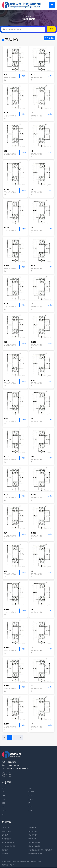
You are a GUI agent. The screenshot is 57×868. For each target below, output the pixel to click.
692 (6, 151)
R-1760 (33, 533)
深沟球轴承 (32, 828)
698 (32, 609)
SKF (4, 789)
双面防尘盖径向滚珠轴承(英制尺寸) (40, 850)
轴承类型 (7, 822)
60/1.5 (33, 189)
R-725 (6, 304)
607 (32, 686)
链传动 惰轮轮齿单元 (35, 854)
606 (32, 724)
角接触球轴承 (7, 839)
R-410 (33, 75)
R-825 (6, 113)
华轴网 (12, 865)
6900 (32, 457)
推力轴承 (5, 850)
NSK (4, 796)
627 (6, 533)
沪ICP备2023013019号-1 (34, 862)
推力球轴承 (32, 839)
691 (6, 75)
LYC (30, 803)
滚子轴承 (5, 854)
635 (32, 571)
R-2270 (33, 342)
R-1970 (7, 724)
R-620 (6, 227)
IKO (3, 800)
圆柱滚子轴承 (33, 832)
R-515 (6, 495)
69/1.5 (6, 457)
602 (32, 304)
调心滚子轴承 (33, 835)
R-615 (33, 266)
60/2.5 (33, 418)
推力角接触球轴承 (8, 843)
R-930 (6, 189)
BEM (30, 811)
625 (32, 648)
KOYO (31, 800)
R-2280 (7, 380)
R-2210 (33, 495)
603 (32, 113)
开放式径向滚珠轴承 (9, 847)
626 (6, 571)
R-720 (33, 380)
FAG (30, 789)
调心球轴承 (6, 828)
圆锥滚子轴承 (7, 832)
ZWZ (4, 807)
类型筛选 (49, 40)
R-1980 (7, 686)
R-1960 (7, 609)
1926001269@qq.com (13, 766)
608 (6, 342)
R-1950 (7, 648)
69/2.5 (33, 227)
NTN (30, 796)
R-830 (6, 266)
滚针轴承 (5, 835)
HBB (30, 807)
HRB (4, 803)
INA (3, 792)
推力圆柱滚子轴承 (34, 843)
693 (32, 151)
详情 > (24, 76)
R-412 (6, 418)
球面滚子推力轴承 (34, 847)
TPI (3, 815)
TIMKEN (31, 792)
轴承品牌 (7, 783)
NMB (4, 811)
